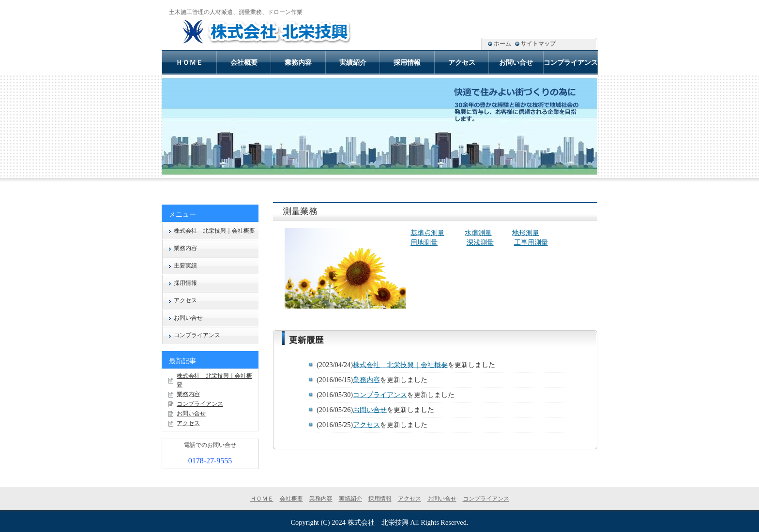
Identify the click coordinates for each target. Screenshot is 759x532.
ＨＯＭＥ (189, 62)
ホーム (502, 44)
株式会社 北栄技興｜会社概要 (400, 365)
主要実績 (185, 266)
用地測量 (424, 242)
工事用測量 (531, 242)
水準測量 (478, 233)
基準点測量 (427, 233)
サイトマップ (538, 44)
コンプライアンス (380, 395)
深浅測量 (480, 242)
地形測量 (526, 233)
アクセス (366, 425)
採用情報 (185, 283)
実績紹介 (353, 62)
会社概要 (244, 62)
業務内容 (366, 380)
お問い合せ (370, 410)
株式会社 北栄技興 (378, 522)
